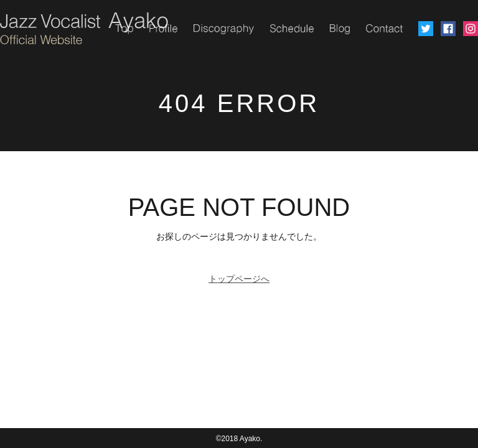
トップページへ (239, 279)
